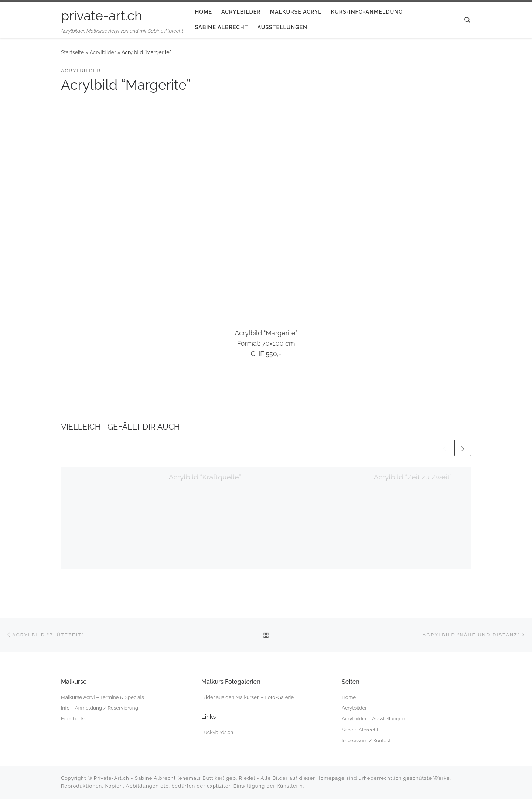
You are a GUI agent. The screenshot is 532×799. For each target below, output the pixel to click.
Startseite (72, 52)
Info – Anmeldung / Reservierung (100, 708)
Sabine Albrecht (360, 730)
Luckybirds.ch (217, 732)
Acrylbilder (103, 52)
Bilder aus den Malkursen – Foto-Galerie (248, 697)
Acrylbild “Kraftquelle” (205, 477)
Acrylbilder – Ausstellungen (374, 718)
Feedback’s (74, 718)
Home (349, 697)
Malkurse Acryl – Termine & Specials (103, 697)
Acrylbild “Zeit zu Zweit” (413, 477)
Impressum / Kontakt (366, 740)
